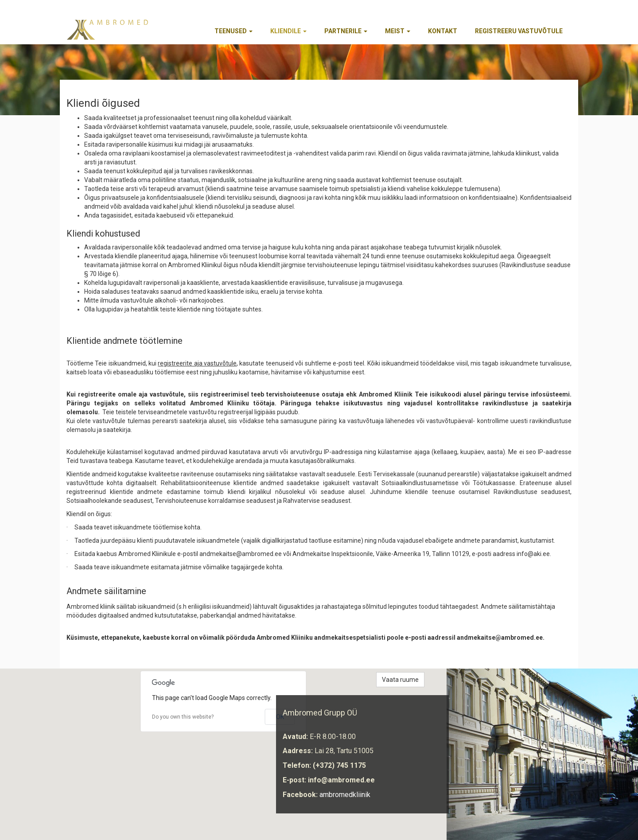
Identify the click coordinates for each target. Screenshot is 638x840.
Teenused (233, 31)
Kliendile (288, 31)
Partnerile (346, 31)
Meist (398, 31)
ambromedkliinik (345, 795)
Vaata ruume (400, 680)
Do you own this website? (183, 717)
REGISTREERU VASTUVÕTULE (519, 31)
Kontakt (443, 31)
